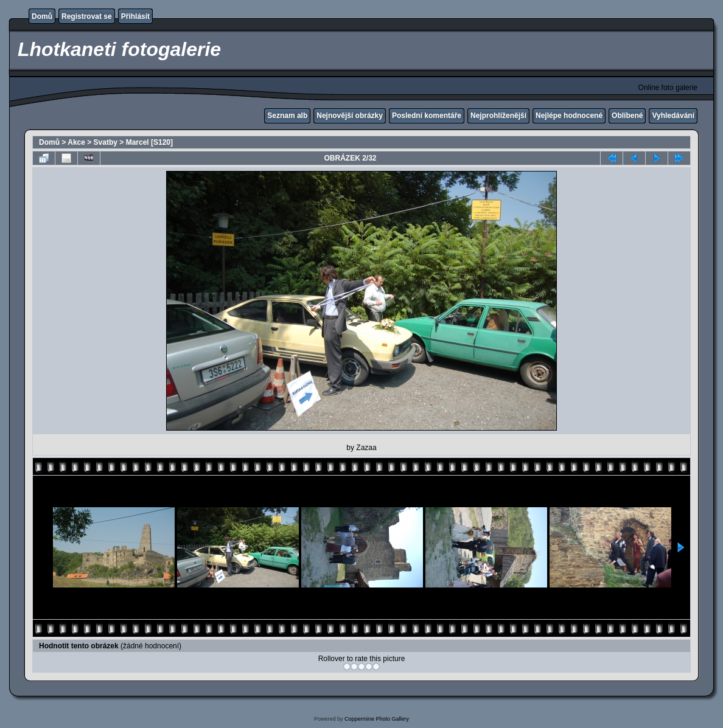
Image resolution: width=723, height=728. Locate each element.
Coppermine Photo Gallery (377, 719)
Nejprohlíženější (498, 116)
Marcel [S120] (149, 142)
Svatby (106, 142)
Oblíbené (627, 116)
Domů (42, 16)
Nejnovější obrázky (350, 116)
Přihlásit (135, 16)
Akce (76, 142)
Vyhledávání (673, 116)
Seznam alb (287, 116)
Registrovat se (87, 16)
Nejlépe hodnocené (569, 116)
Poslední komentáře (427, 116)
